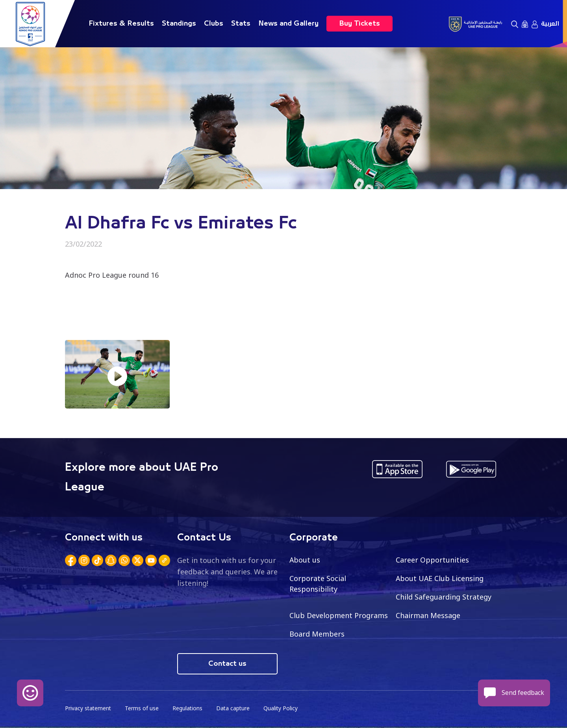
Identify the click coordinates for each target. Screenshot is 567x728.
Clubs (214, 24)
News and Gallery (288, 24)
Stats (241, 24)
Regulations (189, 708)
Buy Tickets (359, 24)
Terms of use (143, 708)
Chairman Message (428, 615)
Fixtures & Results (121, 24)
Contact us (227, 664)
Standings (179, 24)
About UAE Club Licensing (440, 578)
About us (305, 560)
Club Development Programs (339, 615)
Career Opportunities (432, 560)
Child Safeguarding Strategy (444, 597)
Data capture (235, 708)
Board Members (317, 634)
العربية (550, 24)
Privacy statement (89, 708)
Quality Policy (283, 708)
